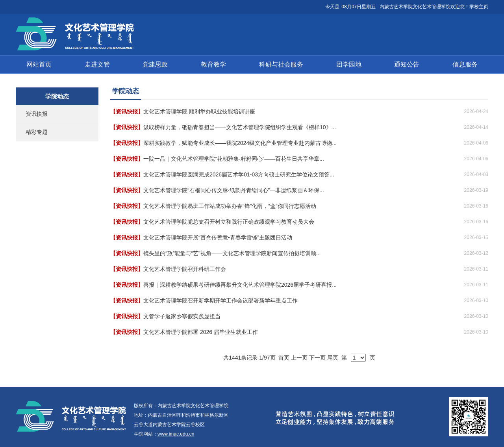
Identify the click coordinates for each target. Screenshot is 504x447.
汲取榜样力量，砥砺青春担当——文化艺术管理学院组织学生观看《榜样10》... (240, 127)
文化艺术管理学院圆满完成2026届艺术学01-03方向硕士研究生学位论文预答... (239, 174)
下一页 (317, 358)
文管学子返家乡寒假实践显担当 (182, 316)
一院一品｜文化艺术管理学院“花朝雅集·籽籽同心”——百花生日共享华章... (234, 159)
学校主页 (479, 7)
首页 (284, 358)
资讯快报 (37, 114)
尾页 (333, 358)
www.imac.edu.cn (176, 434)
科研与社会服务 (281, 64)
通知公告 (407, 64)
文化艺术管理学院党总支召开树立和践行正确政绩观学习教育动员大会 (229, 222)
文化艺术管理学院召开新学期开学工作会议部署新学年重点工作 (220, 300)
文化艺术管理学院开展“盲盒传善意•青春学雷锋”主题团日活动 (218, 237)
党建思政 (155, 64)
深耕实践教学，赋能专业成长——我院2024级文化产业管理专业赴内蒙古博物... (240, 143)
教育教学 (213, 64)
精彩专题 (37, 132)
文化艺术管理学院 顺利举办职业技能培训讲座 (199, 111)
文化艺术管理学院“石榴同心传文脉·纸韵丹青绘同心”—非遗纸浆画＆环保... (234, 190)
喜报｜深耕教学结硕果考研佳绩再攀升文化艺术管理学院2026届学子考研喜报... (240, 285)
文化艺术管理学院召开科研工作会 (185, 269)
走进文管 (97, 64)
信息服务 (465, 64)
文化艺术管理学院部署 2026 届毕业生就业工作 (201, 332)
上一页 (299, 358)
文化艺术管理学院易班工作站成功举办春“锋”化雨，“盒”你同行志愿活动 (230, 206)
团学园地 (349, 64)
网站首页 (39, 64)
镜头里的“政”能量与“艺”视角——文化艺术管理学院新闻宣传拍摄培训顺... (232, 253)
